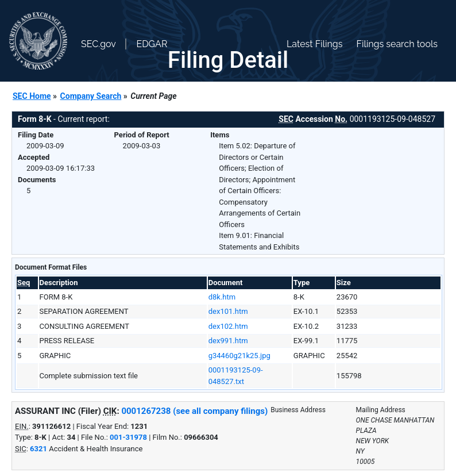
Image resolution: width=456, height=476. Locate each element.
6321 (38, 449)
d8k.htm (222, 297)
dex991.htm (228, 341)
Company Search (91, 96)
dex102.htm (228, 326)
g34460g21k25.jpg (239, 356)
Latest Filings (314, 44)
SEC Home (32, 96)
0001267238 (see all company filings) (194, 411)
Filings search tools (397, 44)
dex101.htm (228, 311)
